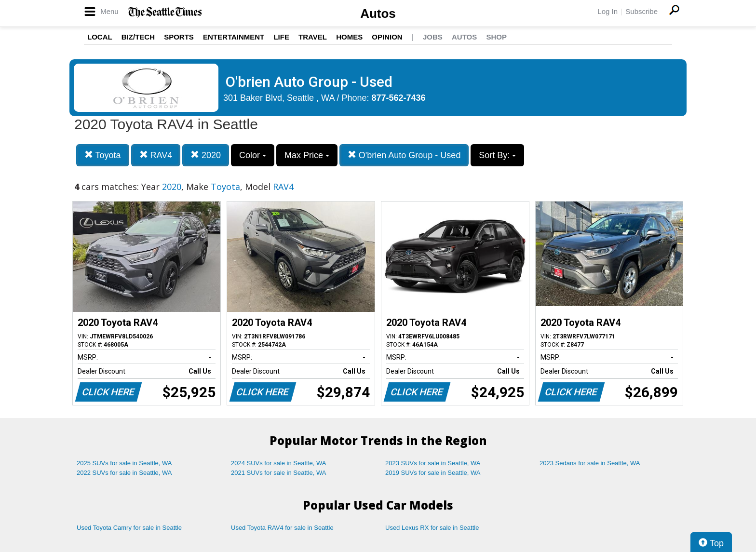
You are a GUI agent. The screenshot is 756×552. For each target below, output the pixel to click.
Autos (378, 13)
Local (100, 37)
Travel (313, 37)
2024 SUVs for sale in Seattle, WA (279, 463)
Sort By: (497, 155)
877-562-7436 (399, 98)
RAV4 (156, 155)
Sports (179, 37)
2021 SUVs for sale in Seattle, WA (279, 473)
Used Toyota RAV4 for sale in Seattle (282, 528)
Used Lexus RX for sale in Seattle (432, 528)
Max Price (307, 155)
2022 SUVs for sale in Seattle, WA (124, 473)
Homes (349, 37)
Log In (607, 11)
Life (281, 37)
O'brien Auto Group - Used (404, 155)
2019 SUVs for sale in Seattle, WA (433, 473)
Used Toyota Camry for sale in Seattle (129, 528)
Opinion (387, 37)
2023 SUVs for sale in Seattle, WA (433, 463)
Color (253, 155)
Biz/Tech (138, 37)
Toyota (103, 155)
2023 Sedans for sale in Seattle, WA (590, 463)
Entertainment (234, 37)
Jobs (433, 37)
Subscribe (641, 11)
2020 (206, 155)
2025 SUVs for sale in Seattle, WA (124, 463)
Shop (496, 37)
